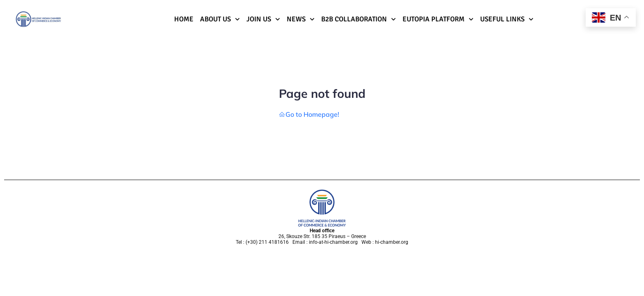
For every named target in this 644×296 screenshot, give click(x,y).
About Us (220, 19)
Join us (263, 19)
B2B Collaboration (359, 19)
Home (184, 19)
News (301, 19)
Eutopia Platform (438, 19)
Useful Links (507, 19)
